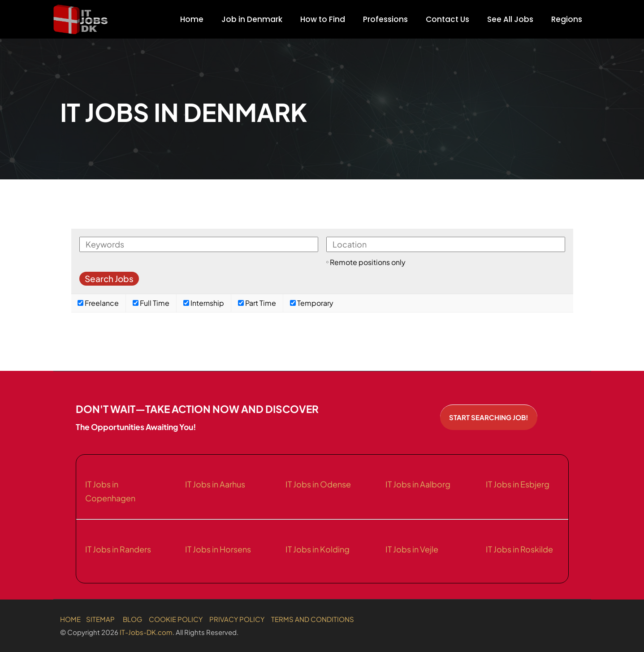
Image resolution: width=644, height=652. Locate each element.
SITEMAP (100, 619)
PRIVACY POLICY (237, 619)
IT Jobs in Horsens (218, 549)
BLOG (132, 619)
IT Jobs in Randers (118, 549)
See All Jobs (510, 19)
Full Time (151, 303)
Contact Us (447, 19)
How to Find (323, 19)
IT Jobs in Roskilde (519, 549)
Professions (385, 19)
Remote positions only (368, 262)
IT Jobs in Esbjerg (518, 484)
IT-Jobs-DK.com (146, 632)
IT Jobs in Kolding (318, 549)
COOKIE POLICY (176, 619)
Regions (567, 19)
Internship (204, 303)
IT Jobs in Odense (318, 484)
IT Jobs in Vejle (412, 549)
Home (192, 19)
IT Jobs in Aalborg (418, 484)
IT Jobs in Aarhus (215, 484)
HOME (70, 619)
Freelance (98, 303)
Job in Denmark (252, 19)
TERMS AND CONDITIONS (313, 619)
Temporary (312, 303)
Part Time (257, 303)
